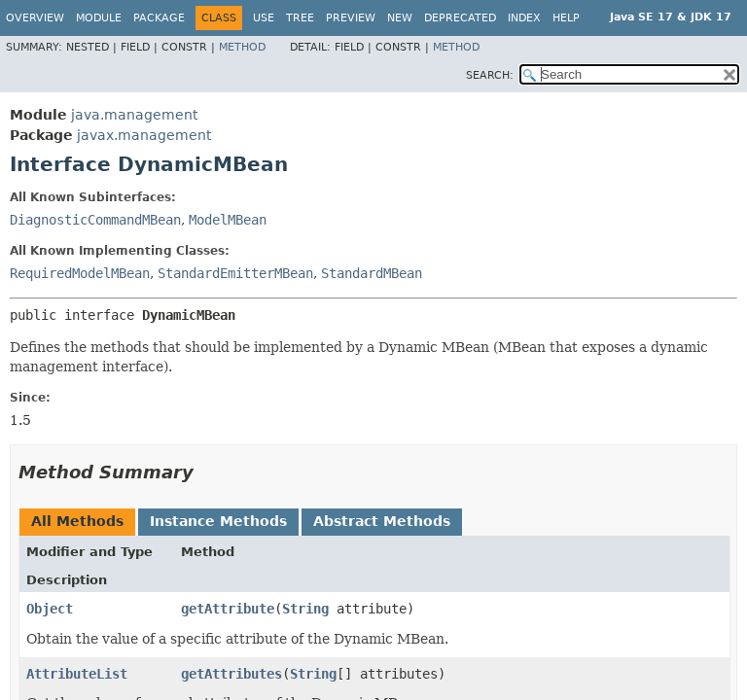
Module (99, 18)
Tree (300, 18)
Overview (35, 18)
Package (159, 18)
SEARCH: (490, 75)
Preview (351, 18)
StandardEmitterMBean (235, 273)
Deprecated (460, 18)
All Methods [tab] (77, 521)
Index (524, 18)
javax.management (144, 135)
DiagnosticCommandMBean (95, 220)
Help (566, 18)
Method (242, 47)
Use (264, 18)
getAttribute (228, 609)
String (305, 609)
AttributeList (77, 674)
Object (50, 609)
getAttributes (231, 674)
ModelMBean (228, 220)
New (400, 18)
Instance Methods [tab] (218, 521)
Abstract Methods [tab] (382, 521)
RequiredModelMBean (80, 273)
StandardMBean (372, 273)
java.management (134, 115)
